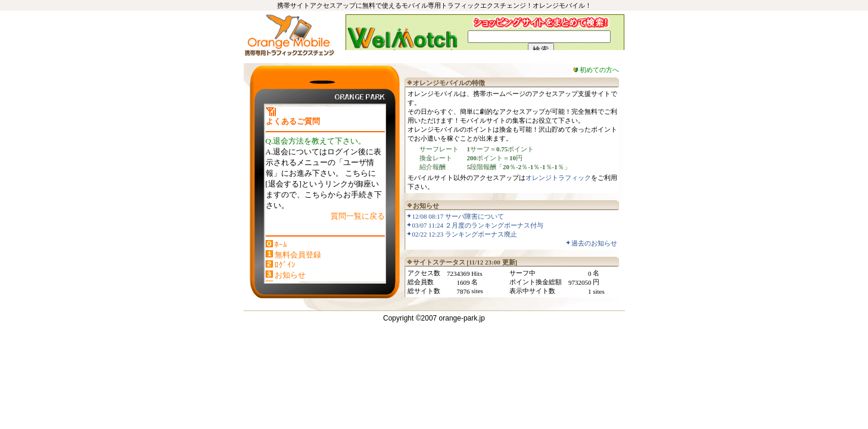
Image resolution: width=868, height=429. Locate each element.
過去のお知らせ (594, 243)
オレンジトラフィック (558, 178)
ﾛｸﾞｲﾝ (285, 265)
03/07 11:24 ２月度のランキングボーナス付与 (478, 225)
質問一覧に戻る (358, 216)
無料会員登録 (298, 255)
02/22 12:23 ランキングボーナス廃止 (465, 234)
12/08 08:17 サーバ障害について (458, 216)
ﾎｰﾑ (281, 245)
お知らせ (290, 275)
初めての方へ (599, 70)
